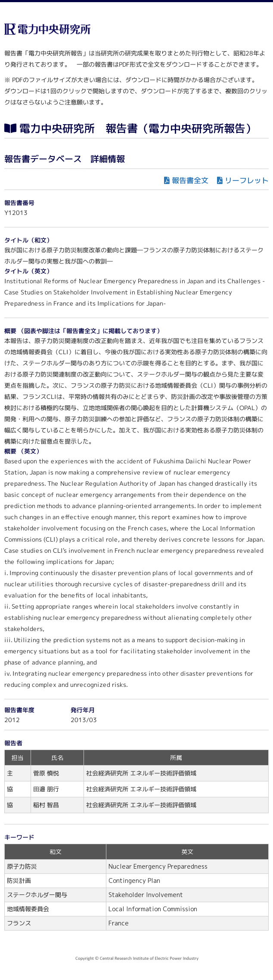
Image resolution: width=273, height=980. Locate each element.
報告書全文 (190, 180)
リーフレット (247, 180)
